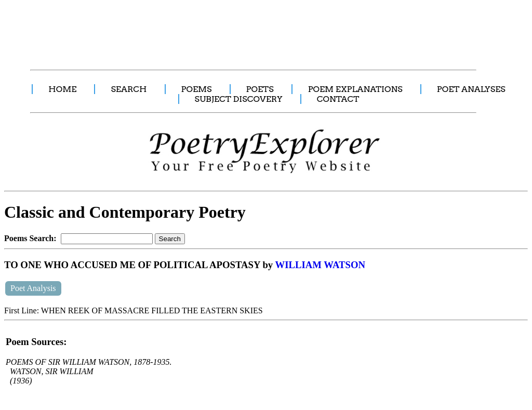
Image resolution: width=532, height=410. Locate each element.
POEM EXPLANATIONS (355, 89)
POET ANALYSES (471, 89)
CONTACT (338, 99)
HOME (62, 89)
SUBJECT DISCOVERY (239, 99)
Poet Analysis (33, 288)
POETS (260, 89)
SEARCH (129, 89)
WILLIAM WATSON (320, 265)
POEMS (197, 89)
